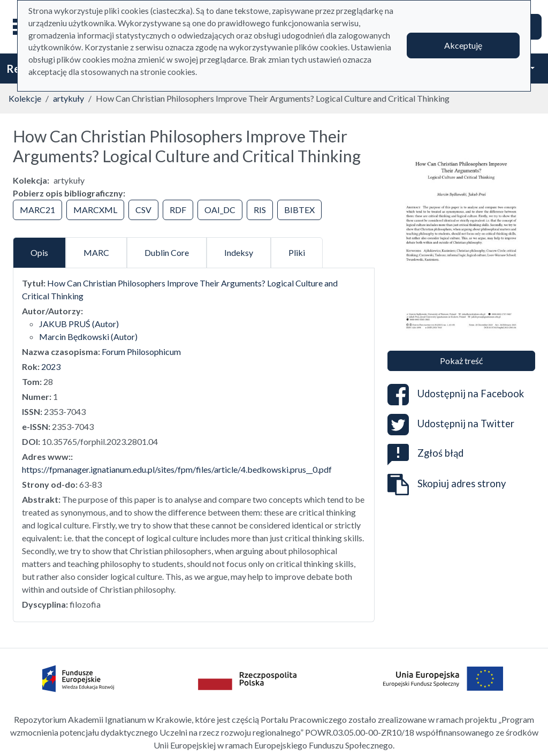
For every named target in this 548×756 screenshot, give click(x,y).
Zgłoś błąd (425, 453)
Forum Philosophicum (141, 351)
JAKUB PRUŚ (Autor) (79, 324)
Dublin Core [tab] (167, 252)
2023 (51, 366)
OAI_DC (220, 210)
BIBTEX (299, 210)
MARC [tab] (96, 252)
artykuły (68, 98)
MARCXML (95, 210)
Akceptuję (463, 45)
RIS (260, 210)
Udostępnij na (456, 395)
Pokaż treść (461, 361)
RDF (178, 210)
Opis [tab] (39, 252)
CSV (143, 210)
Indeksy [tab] (239, 252)
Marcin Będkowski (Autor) (88, 337)
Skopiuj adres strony (447, 485)
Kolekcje (25, 98)
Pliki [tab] (297, 252)
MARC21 (37, 210)
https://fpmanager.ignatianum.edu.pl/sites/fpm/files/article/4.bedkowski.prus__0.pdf (177, 469)
